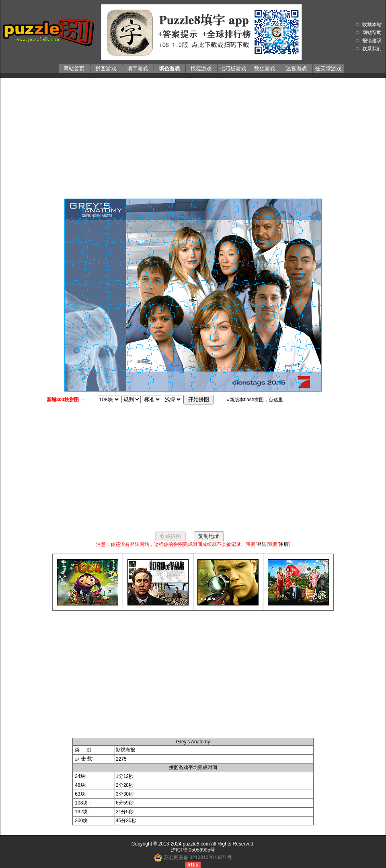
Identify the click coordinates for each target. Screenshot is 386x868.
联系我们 (372, 49)
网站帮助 (372, 33)
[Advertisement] (193, 136)
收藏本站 (372, 25)
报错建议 (372, 41)
